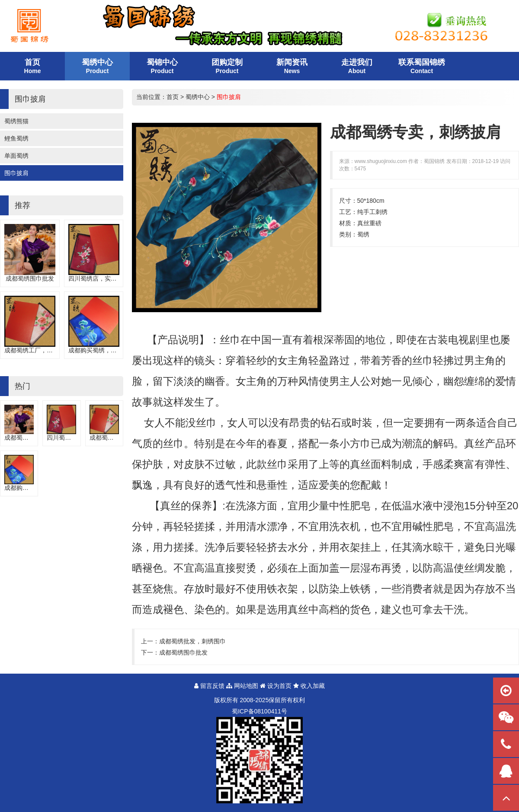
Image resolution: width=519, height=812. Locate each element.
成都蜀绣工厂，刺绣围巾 (38, 350)
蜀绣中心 (198, 97)
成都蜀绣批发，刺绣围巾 (192, 641)
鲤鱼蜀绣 (16, 138)
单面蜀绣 (16, 156)
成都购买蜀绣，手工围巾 (102, 350)
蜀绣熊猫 (16, 121)
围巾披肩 (16, 173)
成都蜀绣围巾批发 (30, 278)
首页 (173, 97)
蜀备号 (259, 711)
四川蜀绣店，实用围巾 (99, 278)
